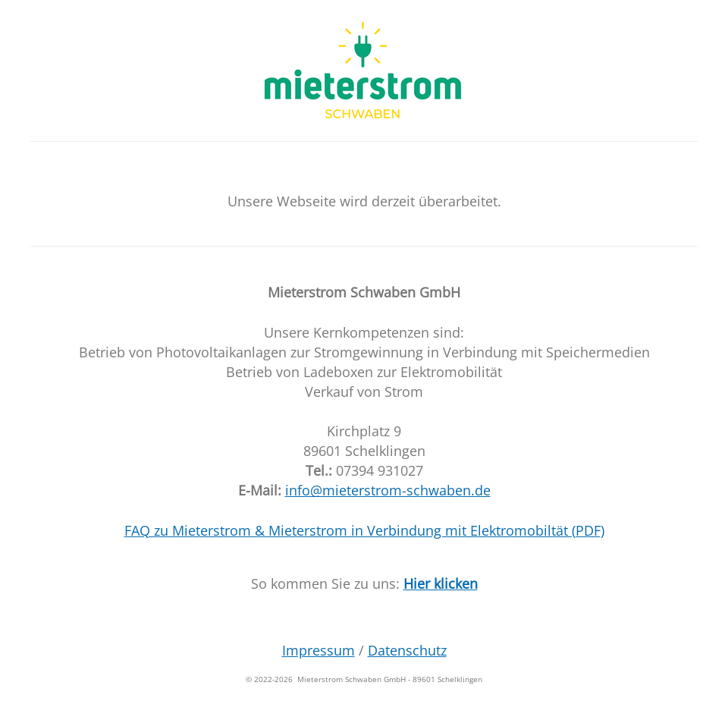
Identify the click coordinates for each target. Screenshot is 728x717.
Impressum (318, 650)
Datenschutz (407, 650)
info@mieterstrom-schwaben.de (388, 490)
